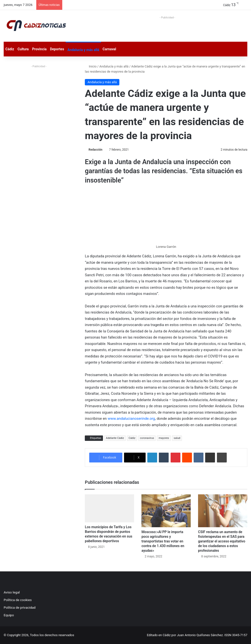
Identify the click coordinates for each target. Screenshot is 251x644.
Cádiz (10, 49)
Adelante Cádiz (115, 438)
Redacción (95, 150)
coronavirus (147, 438)
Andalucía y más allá (83, 50)
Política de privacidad (20, 607)
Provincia (39, 49)
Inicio (91, 66)
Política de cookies (18, 600)
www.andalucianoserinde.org (131, 419)
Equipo (9, 615)
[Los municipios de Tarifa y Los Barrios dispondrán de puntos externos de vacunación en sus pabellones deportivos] (109, 508)
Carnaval (109, 49)
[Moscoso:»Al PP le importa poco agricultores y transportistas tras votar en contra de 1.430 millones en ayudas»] (166, 511)
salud (177, 438)
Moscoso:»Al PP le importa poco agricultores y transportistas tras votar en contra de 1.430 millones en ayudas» (163, 541)
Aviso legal (12, 592)
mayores (164, 438)
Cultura (23, 49)
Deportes (57, 49)
